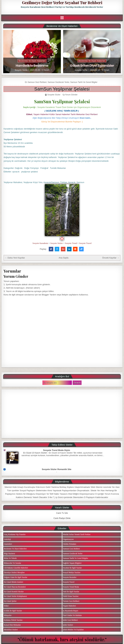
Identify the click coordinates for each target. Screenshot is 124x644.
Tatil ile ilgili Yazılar (71, 592)
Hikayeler (8, 615)
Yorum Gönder (71, 95)
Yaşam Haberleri (69, 606)
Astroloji (7, 539)
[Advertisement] (62, 414)
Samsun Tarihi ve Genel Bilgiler (84, 82)
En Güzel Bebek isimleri (13, 582)
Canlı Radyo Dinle (62, 518)
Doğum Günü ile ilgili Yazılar (15, 577)
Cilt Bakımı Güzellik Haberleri (16, 568)
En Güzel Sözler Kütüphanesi (15, 596)
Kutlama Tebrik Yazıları (13, 620)
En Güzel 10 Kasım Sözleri (35, 453)
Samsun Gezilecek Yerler (58, 82)
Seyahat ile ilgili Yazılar (72, 568)
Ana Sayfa (63, 258)
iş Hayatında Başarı (71, 611)
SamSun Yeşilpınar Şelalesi (62, 89)
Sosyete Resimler (70, 577)
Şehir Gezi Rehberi (70, 620)
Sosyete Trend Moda (71, 587)
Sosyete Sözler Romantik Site (57, 469)
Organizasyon (68, 539)
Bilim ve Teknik (10, 558)
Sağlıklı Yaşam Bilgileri (72, 563)
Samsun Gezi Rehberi (37, 82)
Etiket (6, 606)
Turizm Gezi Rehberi (71, 601)
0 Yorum (46, 70)
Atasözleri (8, 544)
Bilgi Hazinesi (9, 554)
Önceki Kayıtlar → (111, 258)
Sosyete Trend (71, 243)
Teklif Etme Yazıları (71, 596)
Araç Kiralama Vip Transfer (15, 534)
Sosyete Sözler (21, 70)
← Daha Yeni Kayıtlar (15, 258)
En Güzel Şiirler (10, 601)
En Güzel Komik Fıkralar (14, 592)
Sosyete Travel (85, 243)
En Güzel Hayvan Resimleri (15, 587)
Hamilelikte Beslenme (32, 66)
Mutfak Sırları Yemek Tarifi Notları (77, 534)
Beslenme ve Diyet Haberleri (32, 61)
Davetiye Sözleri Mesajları (14, 572)
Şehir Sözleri (68, 625)
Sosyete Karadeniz (40, 243)
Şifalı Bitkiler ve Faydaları (73, 630)
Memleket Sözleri (11, 630)
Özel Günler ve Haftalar (72, 615)
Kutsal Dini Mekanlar (12, 625)
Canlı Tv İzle (62, 513)
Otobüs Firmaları (70, 544)
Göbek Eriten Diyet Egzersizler (92, 66)
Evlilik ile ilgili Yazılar (13, 611)
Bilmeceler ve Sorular (12, 563)
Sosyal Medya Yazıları (72, 572)
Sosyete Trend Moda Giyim (57, 450)
